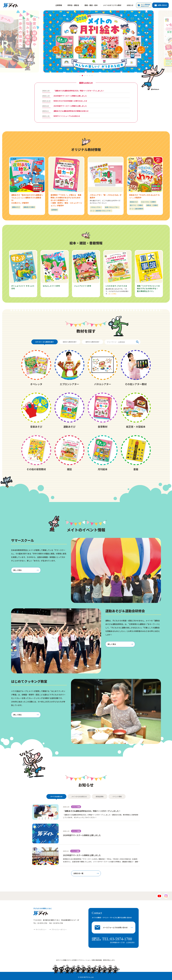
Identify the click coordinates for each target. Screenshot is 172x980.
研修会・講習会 (73, 5)
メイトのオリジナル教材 (112, 5)
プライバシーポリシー (59, 929)
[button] (80, 76)
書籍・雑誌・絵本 (91, 5)
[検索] (138, 342)
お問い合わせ (162, 5)
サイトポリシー (41, 929)
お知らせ (130, 5)
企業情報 (59, 5)
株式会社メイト (11, 5)
